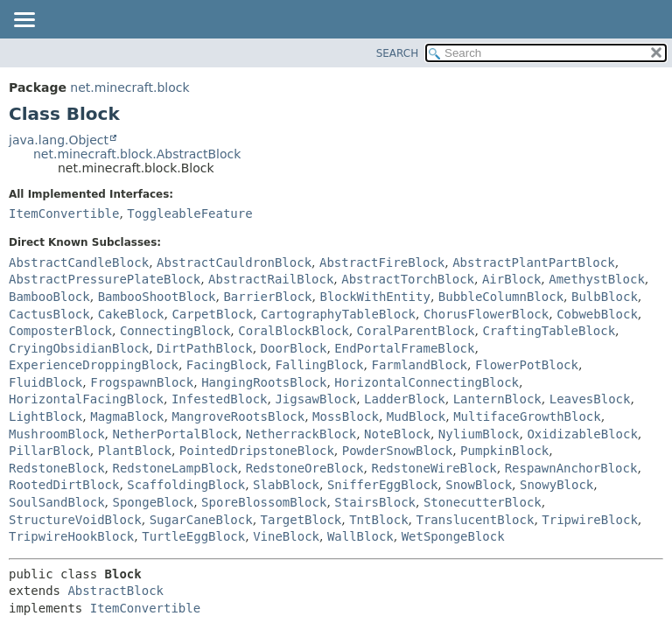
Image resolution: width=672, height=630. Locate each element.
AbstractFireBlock (382, 262)
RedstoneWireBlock (434, 468)
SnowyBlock (556, 485)
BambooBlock (49, 297)
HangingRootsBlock (264, 382)
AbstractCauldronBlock (234, 262)
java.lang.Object (59, 140)
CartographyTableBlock (338, 314)
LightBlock (45, 416)
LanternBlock (497, 399)
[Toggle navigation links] (24, 21)
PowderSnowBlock (397, 451)
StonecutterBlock (483, 502)
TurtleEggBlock (193, 536)
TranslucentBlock (476, 520)
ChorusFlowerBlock (486, 314)
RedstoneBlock (57, 468)
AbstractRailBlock (271, 279)
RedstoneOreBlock (305, 468)
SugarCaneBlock (201, 520)
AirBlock (511, 279)
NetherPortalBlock (175, 434)
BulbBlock (605, 297)
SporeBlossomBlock (264, 502)
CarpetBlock (212, 314)
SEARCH (398, 53)
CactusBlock (49, 314)
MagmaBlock (127, 416)
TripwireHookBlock (71, 536)
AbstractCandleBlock (79, 262)
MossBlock (346, 416)
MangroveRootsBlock (238, 416)
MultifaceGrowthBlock (527, 416)
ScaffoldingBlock (186, 485)
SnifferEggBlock (382, 485)
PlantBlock (135, 451)
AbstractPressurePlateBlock (105, 279)
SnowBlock (479, 485)
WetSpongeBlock (453, 536)
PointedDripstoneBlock (257, 451)
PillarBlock (49, 451)
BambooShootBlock (157, 297)
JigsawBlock (315, 399)
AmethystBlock (597, 279)
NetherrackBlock (301, 434)
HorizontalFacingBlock (86, 399)
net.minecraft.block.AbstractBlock (137, 154)
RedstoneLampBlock (175, 468)
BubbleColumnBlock (501, 297)
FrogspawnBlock (142, 382)
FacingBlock (227, 365)
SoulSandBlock (57, 502)
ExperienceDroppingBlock (94, 365)
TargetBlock (301, 520)
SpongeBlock (153, 502)
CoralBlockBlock (293, 331)
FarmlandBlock (419, 365)
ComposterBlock (60, 331)
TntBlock (378, 520)
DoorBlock (294, 348)
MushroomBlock (57, 434)
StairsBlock (375, 502)
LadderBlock (405, 399)
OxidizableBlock (582, 434)
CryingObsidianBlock (79, 348)
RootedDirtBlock (64, 485)
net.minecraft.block (129, 87)
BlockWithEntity (374, 297)
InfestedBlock (220, 399)
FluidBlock (45, 382)
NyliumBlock (479, 434)
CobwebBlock (597, 314)
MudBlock (416, 416)
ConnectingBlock (175, 331)
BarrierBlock (267, 297)
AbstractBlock (115, 591)
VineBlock (286, 536)
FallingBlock (319, 365)
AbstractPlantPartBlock (533, 262)
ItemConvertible (64, 213)
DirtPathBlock (205, 348)
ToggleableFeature (189, 213)
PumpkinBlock (504, 451)
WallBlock (360, 536)
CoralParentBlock (416, 331)
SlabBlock (286, 485)
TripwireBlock (590, 520)
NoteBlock (397, 434)
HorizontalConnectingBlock (427, 382)
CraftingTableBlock (549, 331)
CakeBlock (131, 314)
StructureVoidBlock (75, 520)
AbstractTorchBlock (408, 279)
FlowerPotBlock (527, 365)
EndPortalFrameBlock (404, 348)
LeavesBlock (590, 399)
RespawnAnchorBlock (571, 468)
